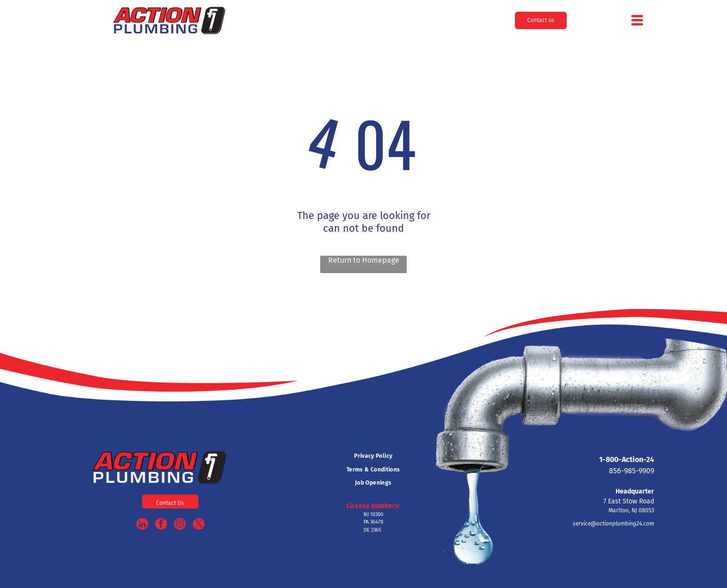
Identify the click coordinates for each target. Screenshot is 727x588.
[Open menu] (637, 20)
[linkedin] (142, 525)
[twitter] (199, 525)
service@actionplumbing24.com (613, 524)
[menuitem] (373, 456)
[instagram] (180, 525)
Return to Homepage (364, 260)
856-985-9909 (632, 471)
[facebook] (161, 525)
